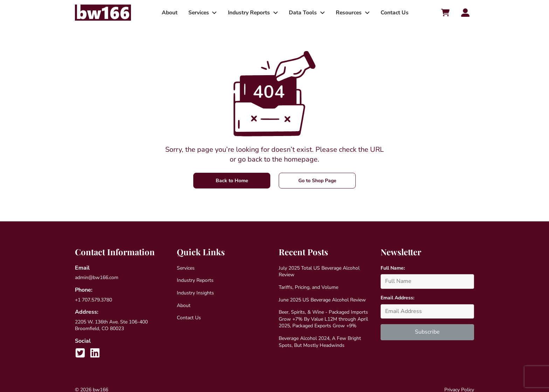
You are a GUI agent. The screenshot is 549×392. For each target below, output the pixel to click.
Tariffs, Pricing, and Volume (308, 287)
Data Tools (303, 13)
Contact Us (394, 13)
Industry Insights (195, 293)
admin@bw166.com (97, 277)
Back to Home (232, 181)
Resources (349, 13)
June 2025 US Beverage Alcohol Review (322, 300)
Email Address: (397, 298)
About (169, 13)
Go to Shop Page (317, 181)
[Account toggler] (465, 13)
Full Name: (393, 268)
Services (198, 13)
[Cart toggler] (445, 13)
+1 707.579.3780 (93, 300)
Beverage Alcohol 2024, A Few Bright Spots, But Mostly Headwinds (320, 342)
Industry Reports (249, 13)
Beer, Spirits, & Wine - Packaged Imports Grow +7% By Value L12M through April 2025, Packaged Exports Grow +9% (323, 319)
